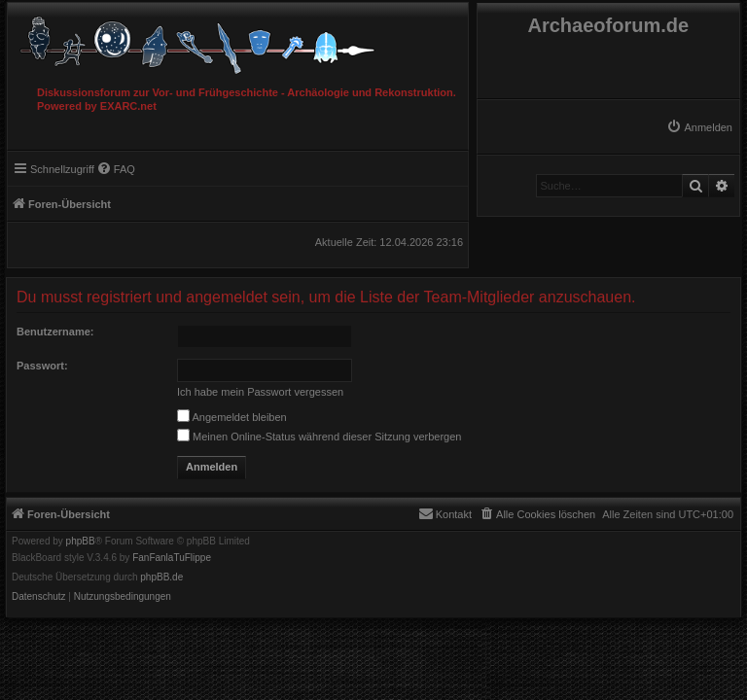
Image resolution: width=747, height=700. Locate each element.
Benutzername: (55, 332)
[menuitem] (699, 127)
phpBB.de (161, 577)
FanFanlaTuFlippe (172, 558)
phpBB (81, 542)
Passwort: (42, 366)
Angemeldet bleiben (232, 417)
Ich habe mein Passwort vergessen (260, 392)
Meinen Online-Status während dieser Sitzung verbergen (319, 437)
